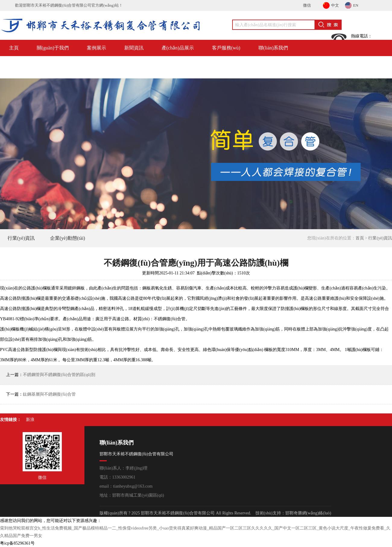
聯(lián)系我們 (273, 48)
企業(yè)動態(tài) (68, 238)
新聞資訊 (134, 48)
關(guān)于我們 (53, 48)
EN (352, 4)
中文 (331, 4)
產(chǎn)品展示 (178, 48)
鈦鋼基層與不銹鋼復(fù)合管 (49, 394)
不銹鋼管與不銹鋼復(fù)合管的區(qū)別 (59, 375)
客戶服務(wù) (226, 48)
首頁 (360, 238)
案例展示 (96, 48)
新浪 (30, 420)
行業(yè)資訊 (21, 238)
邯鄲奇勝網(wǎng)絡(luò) (308, 513)
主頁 (14, 48)
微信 (307, 5)
